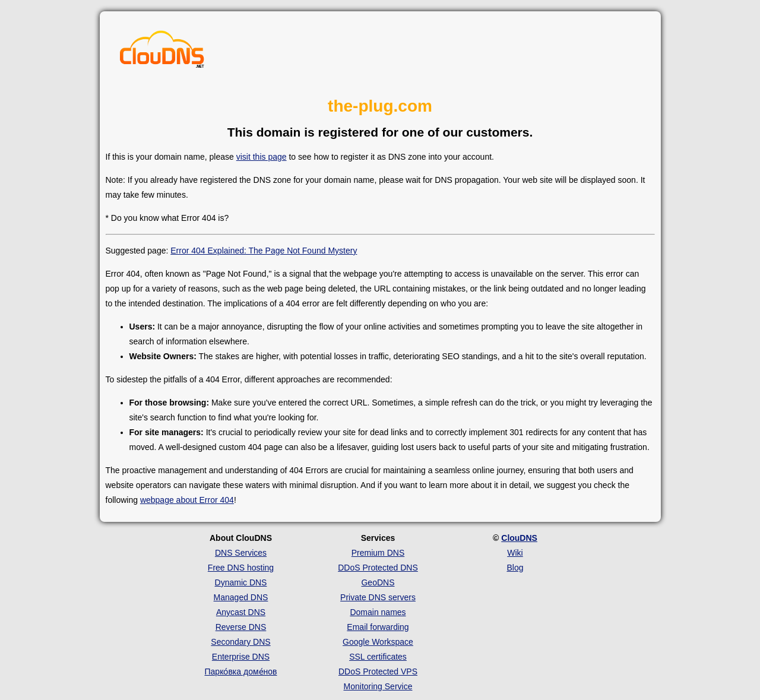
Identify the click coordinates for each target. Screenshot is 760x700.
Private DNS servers (378, 597)
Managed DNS (241, 597)
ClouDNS (519, 538)
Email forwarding (378, 627)
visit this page (262, 157)
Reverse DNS (241, 627)
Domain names (378, 612)
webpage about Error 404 (187, 500)
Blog (515, 568)
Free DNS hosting (241, 568)
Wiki (515, 553)
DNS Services (241, 553)
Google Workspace (378, 642)
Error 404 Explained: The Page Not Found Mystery (264, 251)
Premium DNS (378, 553)
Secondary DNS (240, 642)
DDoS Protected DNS (378, 568)
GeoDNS (378, 582)
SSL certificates (378, 657)
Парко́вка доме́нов (241, 672)
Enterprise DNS (241, 657)
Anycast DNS (241, 612)
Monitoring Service (378, 686)
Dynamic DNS (241, 582)
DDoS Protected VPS (378, 672)
